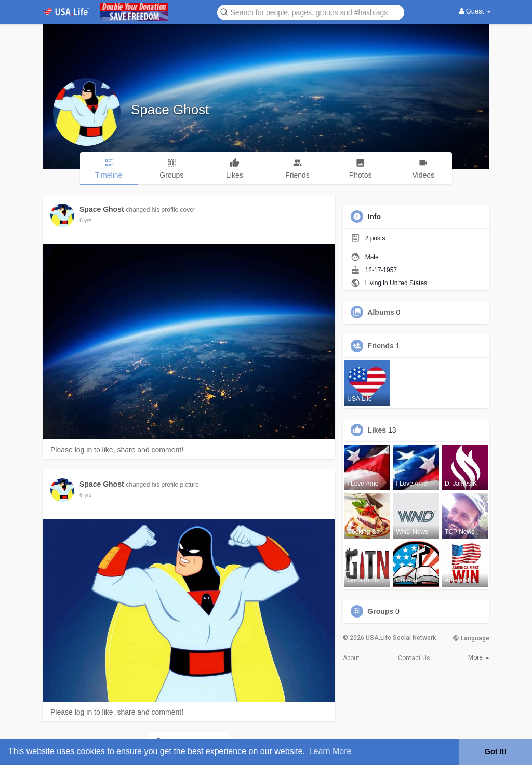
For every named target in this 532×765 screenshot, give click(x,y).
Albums (381, 312)
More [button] (479, 657)
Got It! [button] (496, 751)
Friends (381, 346)
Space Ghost (170, 110)
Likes (377, 430)
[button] (311, 12)
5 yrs (86, 220)
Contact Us (414, 658)
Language (471, 638)
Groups (380, 611)
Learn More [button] (330, 751)
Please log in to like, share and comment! (117, 450)
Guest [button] (475, 11)
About (351, 658)
